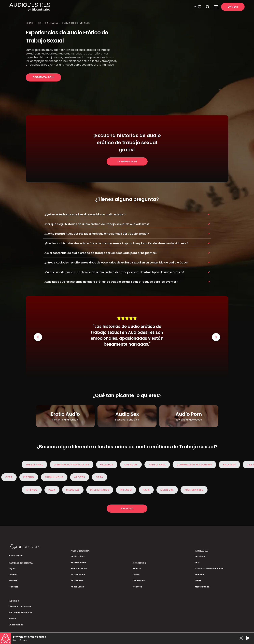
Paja (54, 490)
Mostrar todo (202, 587)
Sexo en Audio (78, 562)
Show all (127, 509)
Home (30, 23)
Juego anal (37, 465)
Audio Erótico (78, 556)
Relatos (137, 569)
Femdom (200, 575)
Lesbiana (200, 556)
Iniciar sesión (16, 556)
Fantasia (52, 23)
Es (39, 23)
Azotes (77, 477)
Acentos (137, 587)
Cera (97, 477)
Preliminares (102, 490)
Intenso (34, 490)
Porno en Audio (79, 569)
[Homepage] (101, 7)
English (12, 569)
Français (13, 587)
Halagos (109, 465)
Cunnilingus (52, 477)
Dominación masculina (74, 465)
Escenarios (139, 581)
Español (13, 575)
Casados (133, 465)
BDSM (198, 581)
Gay (197, 562)
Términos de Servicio (20, 606)
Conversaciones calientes (209, 569)
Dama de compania (76, 23)
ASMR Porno (77, 581)
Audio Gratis (77, 587)
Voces (136, 575)
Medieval (75, 490)
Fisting (26, 477)
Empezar (233, 7)
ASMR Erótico (78, 575)
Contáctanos (16, 625)
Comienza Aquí (43, 77)
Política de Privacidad (20, 613)
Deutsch (13, 581)
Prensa (12, 619)
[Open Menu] (216, 7)
